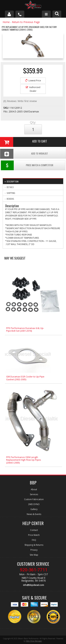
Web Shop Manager (34, 641)
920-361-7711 (34, 570)
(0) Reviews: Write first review (20, 101)
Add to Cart (23, 142)
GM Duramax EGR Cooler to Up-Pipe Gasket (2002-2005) (25, 378)
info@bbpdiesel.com (34, 585)
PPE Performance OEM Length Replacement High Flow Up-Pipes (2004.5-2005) (24, 460)
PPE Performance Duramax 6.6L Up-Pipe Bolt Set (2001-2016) (25, 330)
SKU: (6, 108)
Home (6, 22)
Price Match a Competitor (27, 165)
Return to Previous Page (26, 22)
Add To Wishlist (24, 154)
